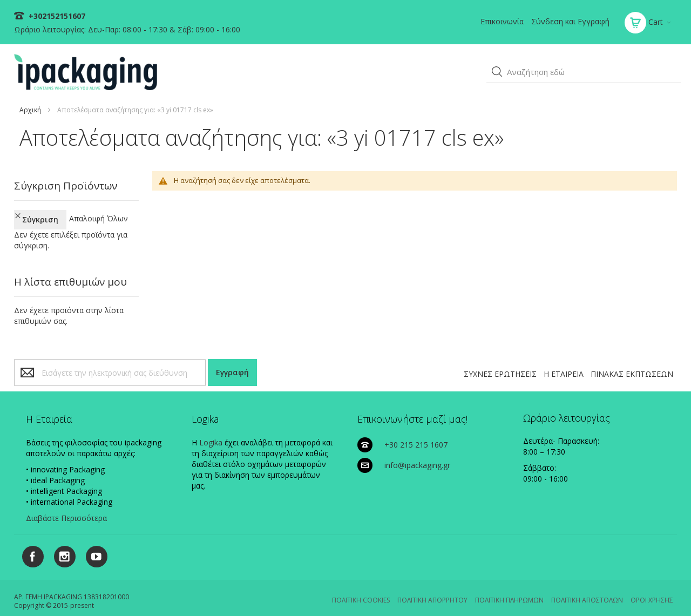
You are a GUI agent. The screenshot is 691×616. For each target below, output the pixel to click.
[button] (497, 72)
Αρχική (30, 110)
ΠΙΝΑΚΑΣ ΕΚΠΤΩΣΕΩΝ (632, 364)
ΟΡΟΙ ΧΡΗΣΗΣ (652, 590)
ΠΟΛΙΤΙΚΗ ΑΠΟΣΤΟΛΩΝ (587, 590)
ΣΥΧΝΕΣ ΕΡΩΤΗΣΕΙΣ (500, 364)
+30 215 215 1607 (416, 435)
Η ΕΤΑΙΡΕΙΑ (564, 364)
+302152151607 (56, 16)
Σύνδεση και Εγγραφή (570, 21)
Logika (211, 433)
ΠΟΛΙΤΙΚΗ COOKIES (361, 590)
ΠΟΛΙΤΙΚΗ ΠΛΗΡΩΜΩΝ (509, 590)
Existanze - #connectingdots (641, 611)
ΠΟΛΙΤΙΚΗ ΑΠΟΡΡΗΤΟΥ (432, 590)
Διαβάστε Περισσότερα (66, 508)
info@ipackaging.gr (417, 455)
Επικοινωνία (502, 21)
